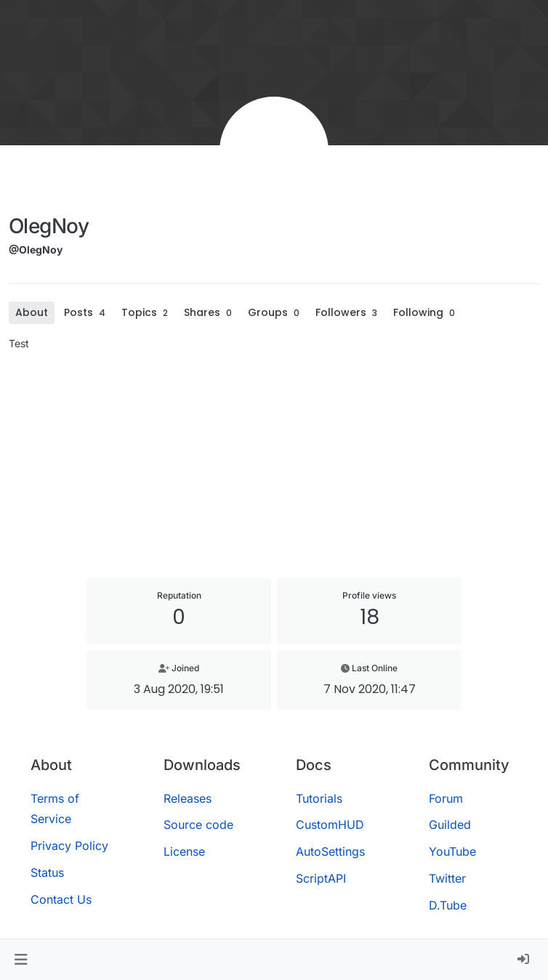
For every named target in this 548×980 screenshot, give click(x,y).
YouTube (452, 851)
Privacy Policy (69, 846)
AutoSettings (330, 851)
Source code (198, 825)
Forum (446, 798)
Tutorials (319, 798)
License (184, 851)
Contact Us (61, 899)
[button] (21, 960)
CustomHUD (330, 825)
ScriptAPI (321, 878)
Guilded (450, 825)
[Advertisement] (274, 464)
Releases (188, 798)
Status (47, 872)
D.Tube (448, 905)
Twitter (447, 878)
